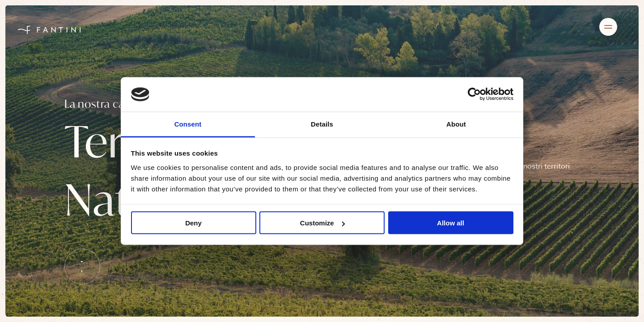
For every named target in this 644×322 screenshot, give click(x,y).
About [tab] (456, 124)
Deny (193, 223)
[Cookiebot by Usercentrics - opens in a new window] (474, 94)
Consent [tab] (188, 124)
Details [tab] (322, 124)
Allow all (451, 223)
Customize (322, 223)
